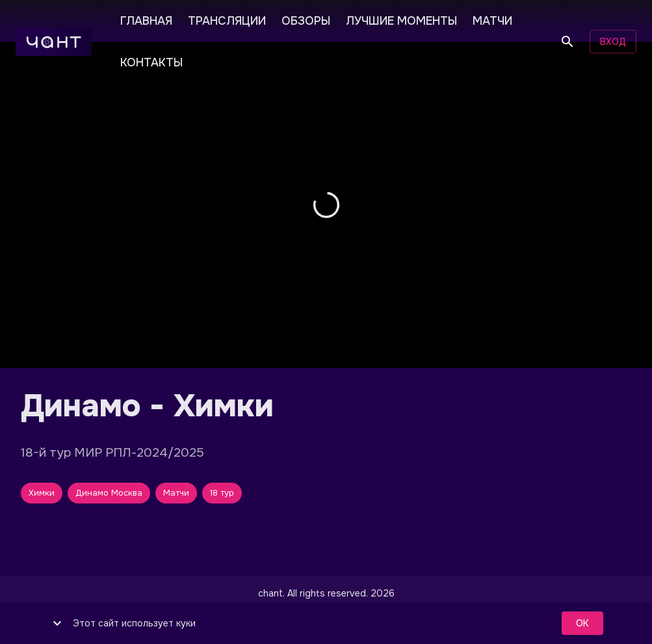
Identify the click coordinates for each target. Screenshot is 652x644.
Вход (613, 42)
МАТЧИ (492, 20)
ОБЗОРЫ (306, 20)
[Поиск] (567, 42)
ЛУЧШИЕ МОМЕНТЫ (401, 20)
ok (582, 624)
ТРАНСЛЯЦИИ (227, 20)
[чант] (54, 42)
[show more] (57, 623)
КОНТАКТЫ (151, 61)
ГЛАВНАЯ (146, 20)
